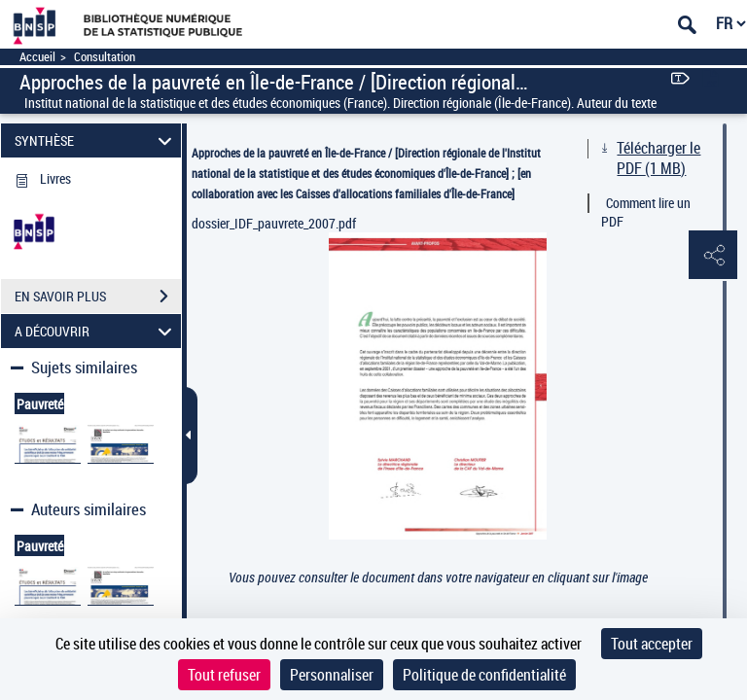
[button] (713, 256)
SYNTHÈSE (96, 140)
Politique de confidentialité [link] (484, 675)
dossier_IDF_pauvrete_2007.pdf (274, 223)
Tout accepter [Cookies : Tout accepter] (652, 644)
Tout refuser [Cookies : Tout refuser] (224, 675)
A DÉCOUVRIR (96, 331)
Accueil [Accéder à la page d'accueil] (37, 57)
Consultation (105, 57)
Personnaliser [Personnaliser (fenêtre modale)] (332, 675)
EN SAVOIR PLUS (98, 297)
